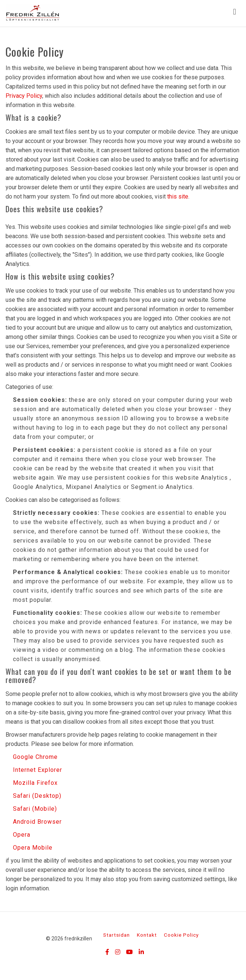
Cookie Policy (181, 935)
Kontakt (147, 935)
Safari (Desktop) (37, 796)
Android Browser (37, 822)
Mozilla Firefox (35, 783)
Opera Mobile (33, 848)
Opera (22, 835)
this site (178, 196)
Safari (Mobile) (35, 809)
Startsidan (117, 935)
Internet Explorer (38, 770)
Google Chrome (35, 757)
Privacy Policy (24, 96)
